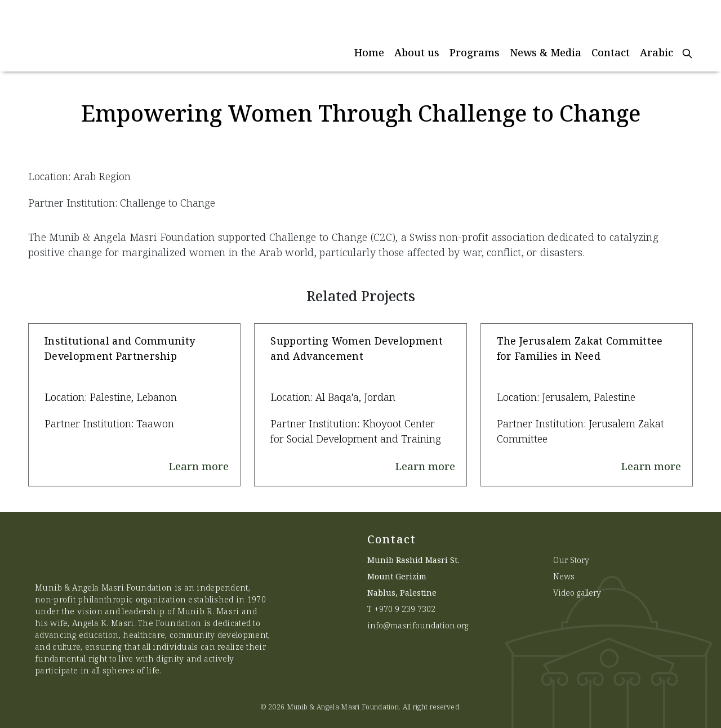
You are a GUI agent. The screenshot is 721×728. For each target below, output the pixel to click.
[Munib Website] (110, 36)
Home (369, 52)
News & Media (546, 52)
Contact (611, 52)
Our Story (571, 560)
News (564, 576)
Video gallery (577, 593)
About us (417, 52)
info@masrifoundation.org (418, 625)
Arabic (657, 52)
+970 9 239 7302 (405, 609)
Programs (475, 52)
